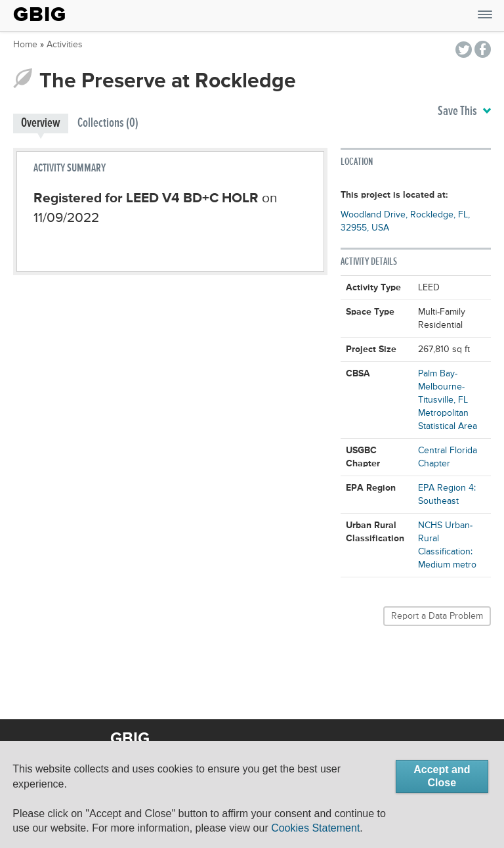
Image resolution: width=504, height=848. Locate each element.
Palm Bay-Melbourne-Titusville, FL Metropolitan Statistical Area (448, 400)
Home (25, 45)
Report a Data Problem (437, 616)
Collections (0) (108, 123)
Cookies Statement (315, 828)
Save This (464, 112)
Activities (65, 45)
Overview (41, 123)
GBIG (40, 14)
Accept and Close (442, 776)
